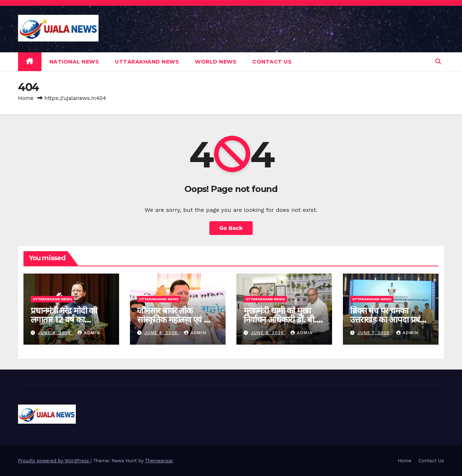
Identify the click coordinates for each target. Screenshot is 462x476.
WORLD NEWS (216, 62)
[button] (438, 62)
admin (89, 333)
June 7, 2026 (374, 333)
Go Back (231, 228)
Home (26, 98)
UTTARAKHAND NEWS (147, 62)
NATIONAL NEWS (74, 62)
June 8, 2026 (55, 333)
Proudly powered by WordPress (54, 461)
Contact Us (272, 62)
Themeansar (159, 461)
